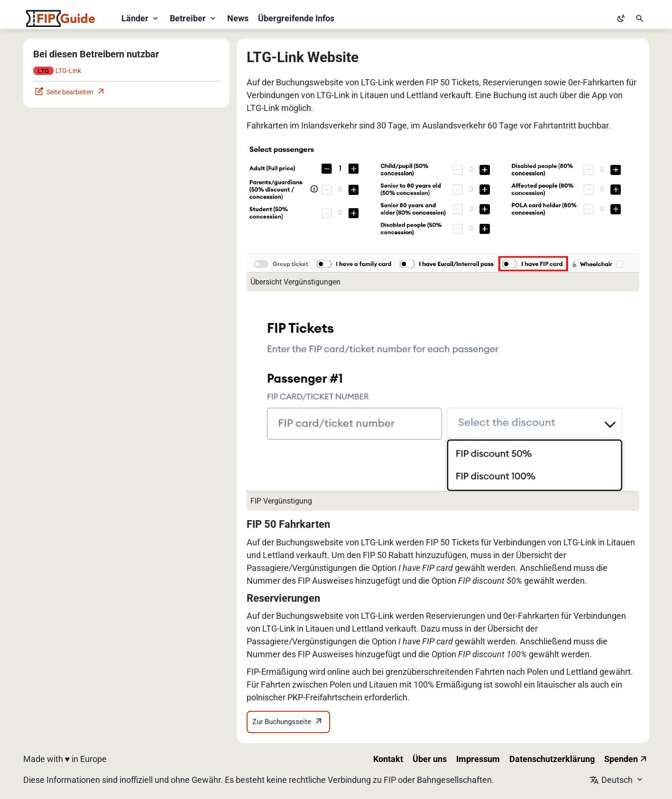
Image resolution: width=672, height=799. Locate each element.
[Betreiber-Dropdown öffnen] (194, 18)
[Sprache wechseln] (619, 780)
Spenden (626, 759)
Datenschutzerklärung (552, 759)
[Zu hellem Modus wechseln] (621, 18)
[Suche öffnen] (640, 18)
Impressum (478, 759)
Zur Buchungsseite (288, 722)
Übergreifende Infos (296, 18)
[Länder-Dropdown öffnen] (141, 18)
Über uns (430, 759)
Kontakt (388, 759)
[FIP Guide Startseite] (60, 18)
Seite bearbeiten (70, 92)
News (238, 18)
